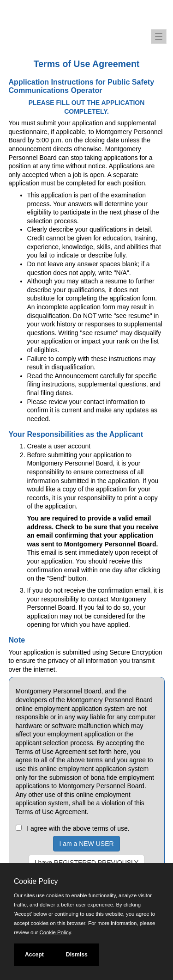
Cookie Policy (36, 881)
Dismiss (77, 955)
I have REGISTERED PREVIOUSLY (86, 863)
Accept (34, 955)
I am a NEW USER (86, 844)
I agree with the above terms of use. (78, 828)
